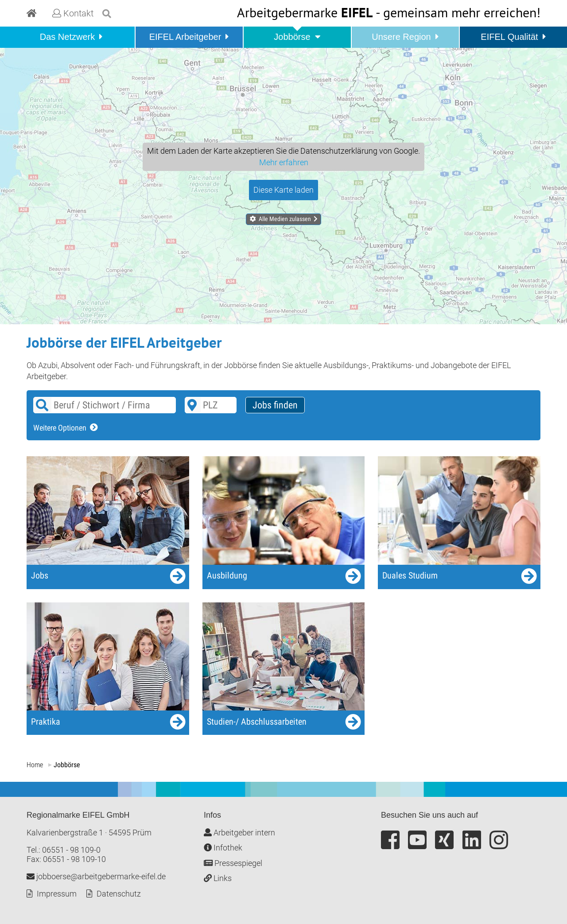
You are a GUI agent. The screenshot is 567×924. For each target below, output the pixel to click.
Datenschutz (119, 894)
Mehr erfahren (284, 162)
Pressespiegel (233, 863)
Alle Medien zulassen (285, 219)
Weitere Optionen (60, 428)
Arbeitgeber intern (239, 833)
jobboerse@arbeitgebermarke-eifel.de (96, 876)
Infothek (223, 848)
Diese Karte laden (283, 190)
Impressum (57, 894)
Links (218, 878)
